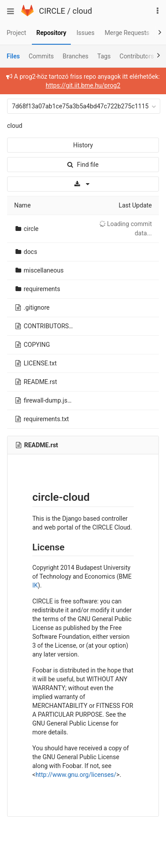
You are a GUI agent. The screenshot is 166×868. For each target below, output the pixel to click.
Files (13, 56)
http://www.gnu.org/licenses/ (76, 775)
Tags (104, 56)
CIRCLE (52, 11)
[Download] (83, 184)
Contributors (137, 56)
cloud (82, 11)
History (83, 145)
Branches (76, 56)
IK (35, 585)
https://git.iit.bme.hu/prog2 (83, 85)
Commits (41, 56)
